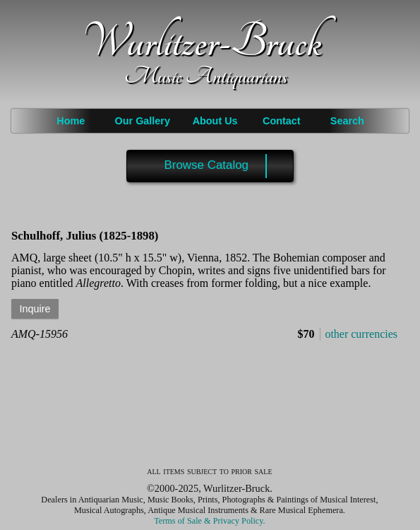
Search (347, 121)
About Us (215, 121)
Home (71, 121)
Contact (282, 121)
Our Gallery (143, 121)
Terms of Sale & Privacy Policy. (209, 521)
